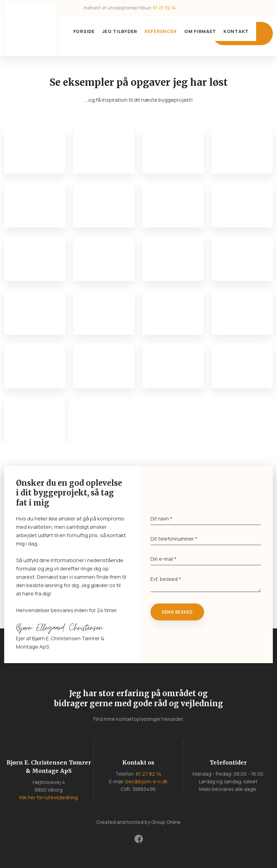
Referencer (161, 31)
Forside (84, 31)
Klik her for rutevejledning (49, 797)
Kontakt (236, 31)
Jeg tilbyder (120, 31)
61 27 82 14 (164, 8)
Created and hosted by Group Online (138, 822)
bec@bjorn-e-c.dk (146, 781)
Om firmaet (200, 31)
